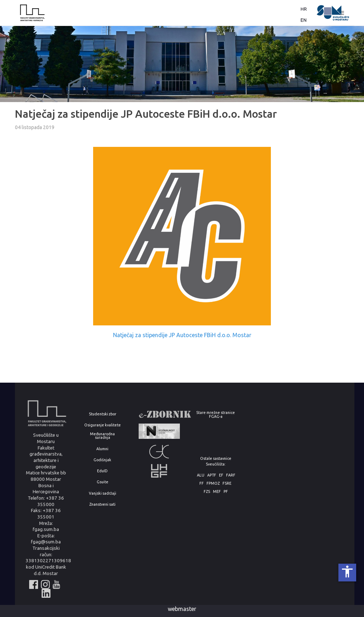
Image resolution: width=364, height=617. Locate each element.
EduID (102, 471)
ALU (201, 475)
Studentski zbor (103, 414)
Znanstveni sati (102, 504)
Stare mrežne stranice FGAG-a (216, 414)
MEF (217, 492)
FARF (231, 475)
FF (202, 483)
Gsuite (103, 482)
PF (226, 492)
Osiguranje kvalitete (103, 425)
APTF (212, 475)
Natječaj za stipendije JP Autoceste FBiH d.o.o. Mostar (182, 335)
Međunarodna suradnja (102, 436)
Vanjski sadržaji (103, 493)
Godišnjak (102, 460)
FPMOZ (213, 483)
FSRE (227, 483)
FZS (207, 492)
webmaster (182, 609)
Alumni (102, 449)
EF (221, 475)
